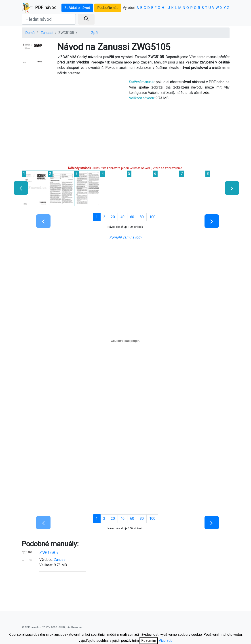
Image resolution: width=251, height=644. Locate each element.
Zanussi (47, 33)
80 (142, 217)
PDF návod (39, 8)
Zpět (95, 33)
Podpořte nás (108, 8)
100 (152, 217)
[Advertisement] (72, 120)
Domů (30, 33)
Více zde (166, 641)
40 (122, 217)
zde (206, 93)
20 (113, 217)
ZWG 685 (49, 553)
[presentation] (19, 188)
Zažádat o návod (77, 8)
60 (132, 217)
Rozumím (149, 641)
